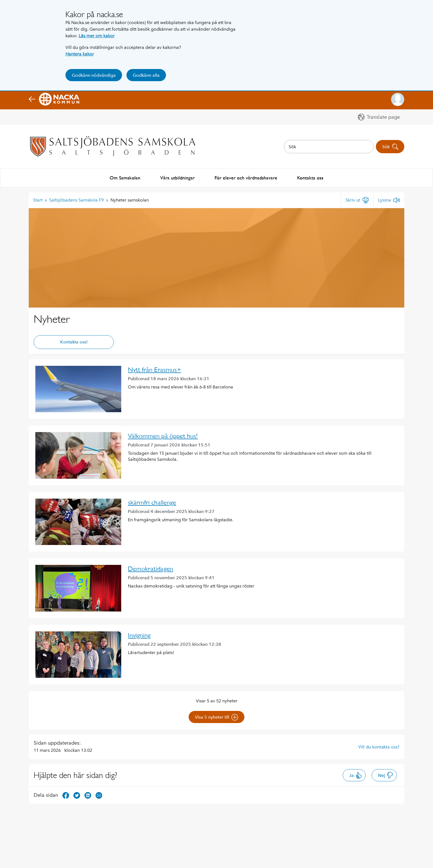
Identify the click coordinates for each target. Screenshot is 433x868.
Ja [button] (356, 775)
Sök (390, 147)
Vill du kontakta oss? (379, 746)
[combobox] (329, 147)
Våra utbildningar (177, 177)
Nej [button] (386, 775)
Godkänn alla (146, 75)
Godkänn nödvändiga (94, 75)
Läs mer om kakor (97, 36)
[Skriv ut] (357, 200)
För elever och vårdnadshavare (246, 177)
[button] (398, 99)
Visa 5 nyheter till (216, 717)
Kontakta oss (310, 177)
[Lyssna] (389, 200)
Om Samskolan (125, 177)
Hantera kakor (80, 54)
